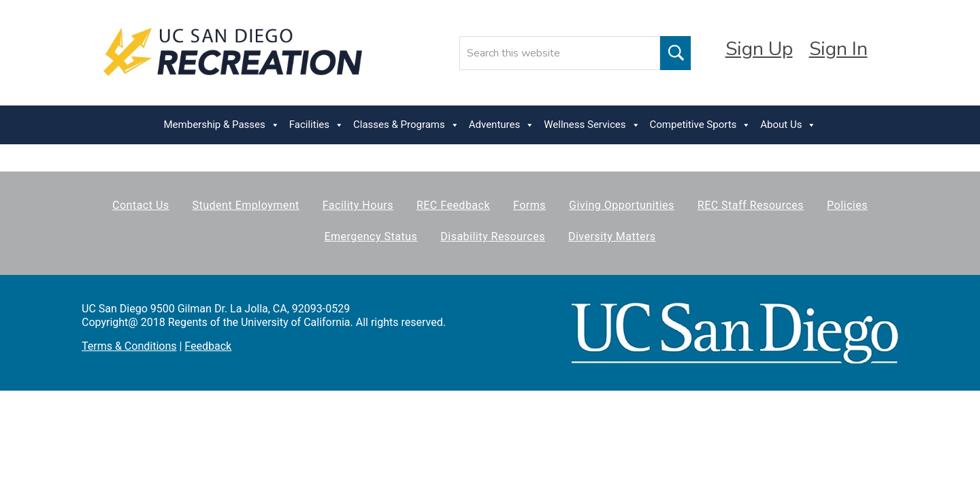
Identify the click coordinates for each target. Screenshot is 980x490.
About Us (788, 125)
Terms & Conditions (129, 346)
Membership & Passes (222, 125)
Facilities (316, 125)
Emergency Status (371, 236)
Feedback (208, 346)
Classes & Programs (406, 125)
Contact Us (141, 205)
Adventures (502, 125)
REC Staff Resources (751, 205)
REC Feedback (453, 205)
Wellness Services (592, 125)
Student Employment (246, 205)
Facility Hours (358, 205)
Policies (847, 205)
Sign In (838, 49)
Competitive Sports (701, 125)
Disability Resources (493, 236)
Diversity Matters (612, 236)
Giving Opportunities (622, 205)
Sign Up (759, 49)
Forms (529, 205)
